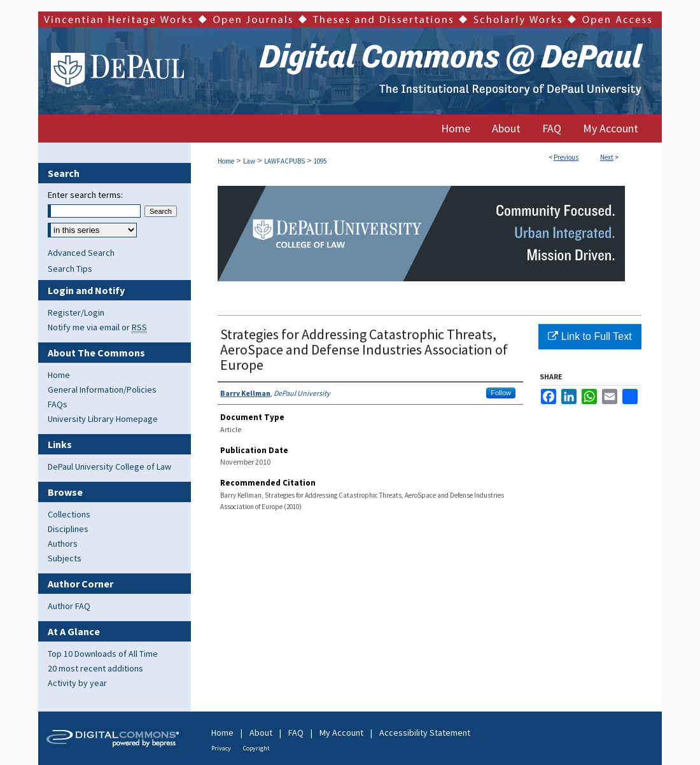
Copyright (256, 748)
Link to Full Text (590, 336)
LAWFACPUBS (284, 161)
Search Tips (70, 269)
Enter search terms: (85, 195)
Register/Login (76, 312)
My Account (341, 733)
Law (249, 161)
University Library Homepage (103, 419)
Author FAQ (69, 606)
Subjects (65, 558)
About (261, 733)
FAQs (58, 404)
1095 (320, 161)
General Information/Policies (102, 390)
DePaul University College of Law (109, 467)
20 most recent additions (95, 668)
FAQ (296, 733)
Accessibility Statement (425, 733)
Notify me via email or (97, 327)
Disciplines (68, 529)
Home (226, 161)
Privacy (221, 748)
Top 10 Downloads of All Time (103, 654)
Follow (501, 393)
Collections (69, 514)
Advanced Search (81, 253)
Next (607, 157)
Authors (63, 544)
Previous (566, 157)
